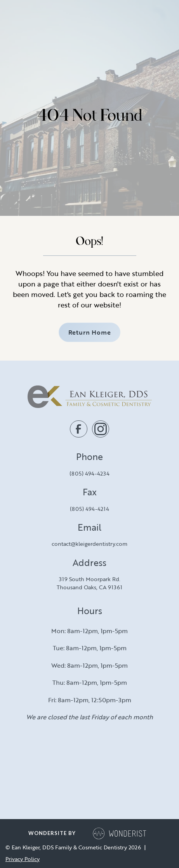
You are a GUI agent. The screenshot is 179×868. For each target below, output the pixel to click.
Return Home (90, 332)
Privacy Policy (23, 859)
